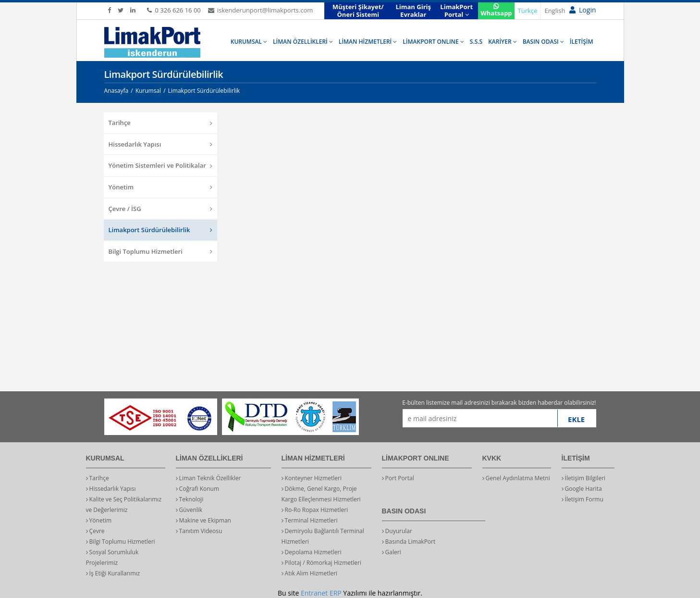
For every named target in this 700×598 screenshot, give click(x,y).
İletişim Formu (583, 499)
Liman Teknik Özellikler (209, 478)
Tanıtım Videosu (199, 531)
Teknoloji (190, 499)
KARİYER (503, 42)
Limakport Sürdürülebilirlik (161, 230)
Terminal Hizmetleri (310, 520)
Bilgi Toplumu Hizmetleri (161, 251)
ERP (336, 593)
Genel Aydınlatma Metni (516, 478)
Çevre (95, 531)
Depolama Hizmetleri (312, 552)
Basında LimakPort (409, 542)
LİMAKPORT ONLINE (433, 42)
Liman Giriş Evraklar (413, 11)
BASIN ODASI (543, 42)
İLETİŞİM (582, 42)
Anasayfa (117, 91)
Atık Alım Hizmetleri (310, 573)
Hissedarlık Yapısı (161, 144)
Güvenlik (189, 510)
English (555, 11)
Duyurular (397, 531)
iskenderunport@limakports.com (261, 10)
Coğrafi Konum (198, 489)
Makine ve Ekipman (203, 520)
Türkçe (528, 11)
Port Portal (398, 478)
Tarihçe (161, 123)
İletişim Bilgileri (584, 478)
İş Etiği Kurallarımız (113, 573)
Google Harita (582, 489)
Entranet (314, 593)
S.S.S (476, 42)
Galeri (392, 552)
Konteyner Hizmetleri (312, 478)
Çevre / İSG (161, 209)
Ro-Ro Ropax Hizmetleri (315, 510)
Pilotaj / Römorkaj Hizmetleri (322, 563)
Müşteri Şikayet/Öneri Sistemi (358, 11)
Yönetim (161, 187)
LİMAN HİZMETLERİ (368, 42)
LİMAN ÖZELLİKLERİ (303, 42)
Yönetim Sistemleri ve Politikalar (161, 165)
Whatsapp (496, 10)
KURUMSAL (249, 42)
